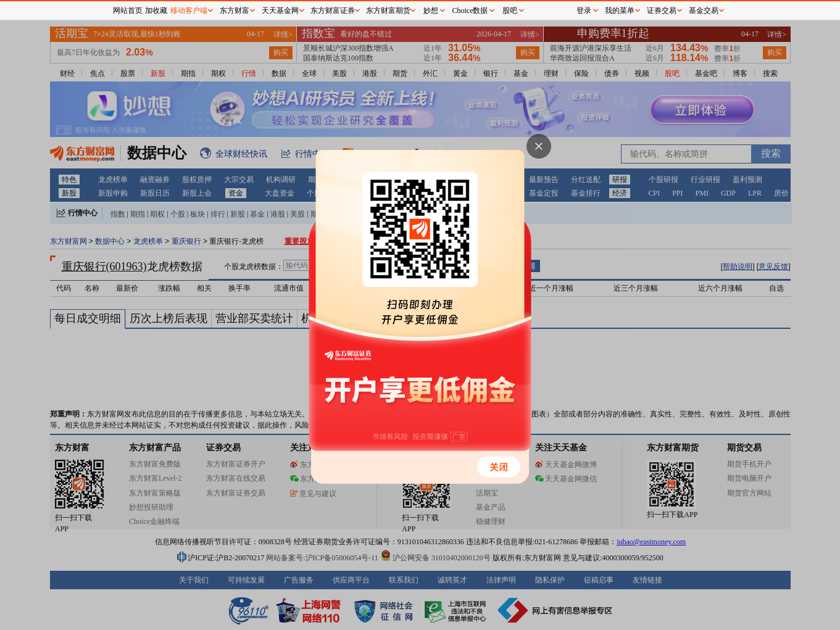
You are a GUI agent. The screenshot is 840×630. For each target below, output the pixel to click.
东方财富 (235, 10)
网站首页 (128, 10)
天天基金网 (280, 10)
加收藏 (156, 10)
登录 (584, 10)
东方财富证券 (333, 10)
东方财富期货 (388, 10)
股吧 (510, 10)
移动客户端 (189, 10)
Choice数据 (470, 10)
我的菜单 (620, 10)
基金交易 (704, 10)
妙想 (431, 10)
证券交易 (662, 10)
